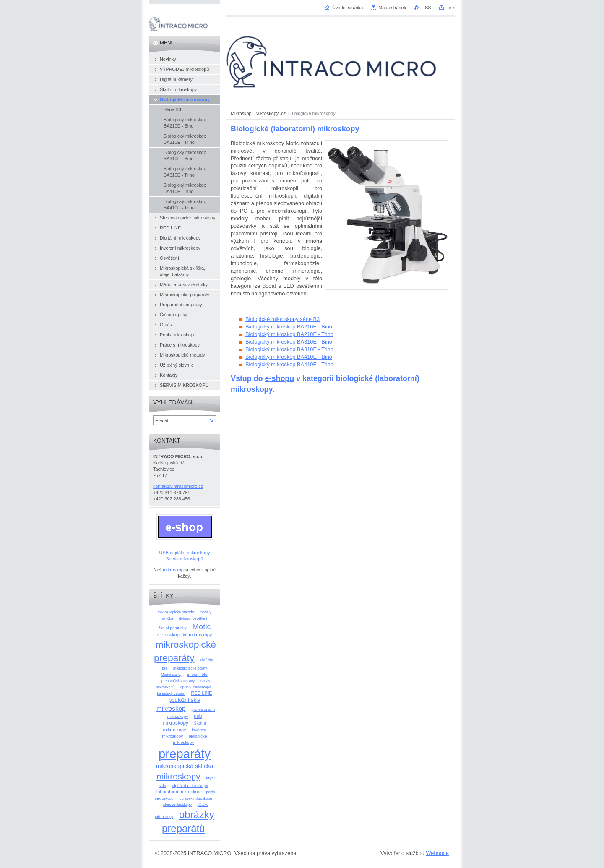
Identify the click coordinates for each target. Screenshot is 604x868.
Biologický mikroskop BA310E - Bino (289, 342)
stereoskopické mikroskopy (185, 635)
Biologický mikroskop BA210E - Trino (289, 334)
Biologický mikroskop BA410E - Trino (289, 364)
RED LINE (201, 693)
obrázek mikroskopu (196, 798)
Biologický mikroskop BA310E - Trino (289, 349)
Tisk (450, 8)
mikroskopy (178, 776)
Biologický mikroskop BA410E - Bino (289, 357)
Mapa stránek (392, 8)
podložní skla (185, 700)
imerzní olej (198, 674)
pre (165, 668)
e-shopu (280, 378)
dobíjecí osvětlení (193, 618)
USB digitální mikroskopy (185, 553)
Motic (202, 627)
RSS (426, 8)
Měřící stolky (171, 675)
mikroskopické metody (176, 612)
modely (206, 612)
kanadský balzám (171, 693)
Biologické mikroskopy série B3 (282, 319)
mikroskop (173, 570)
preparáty (185, 754)
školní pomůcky (172, 628)
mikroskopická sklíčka (185, 766)
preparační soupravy (178, 681)
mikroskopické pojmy (190, 668)
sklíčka (168, 618)
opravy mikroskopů (196, 687)
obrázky (206, 660)
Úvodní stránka (348, 8)
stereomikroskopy (177, 805)
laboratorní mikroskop (178, 792)
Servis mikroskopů (185, 559)
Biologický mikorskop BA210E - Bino (289, 327)
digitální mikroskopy (190, 786)
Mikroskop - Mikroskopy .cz (258, 113)
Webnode (437, 853)
